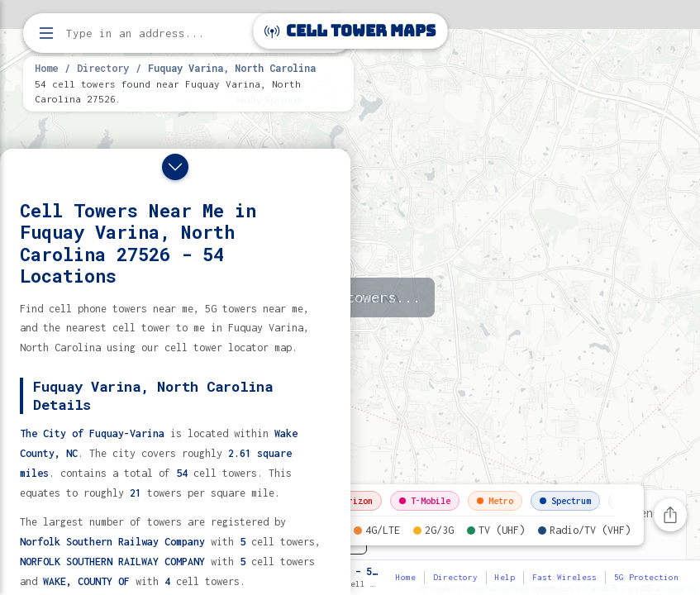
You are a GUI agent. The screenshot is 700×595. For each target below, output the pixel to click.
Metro (495, 501)
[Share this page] (670, 515)
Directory (103, 68)
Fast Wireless (564, 577)
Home (46, 68)
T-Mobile (425, 501)
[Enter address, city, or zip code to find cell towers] (190, 33)
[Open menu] (46, 33)
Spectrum (565, 501)
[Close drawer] (175, 167)
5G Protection (646, 577)
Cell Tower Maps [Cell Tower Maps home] (350, 31)
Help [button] (505, 577)
